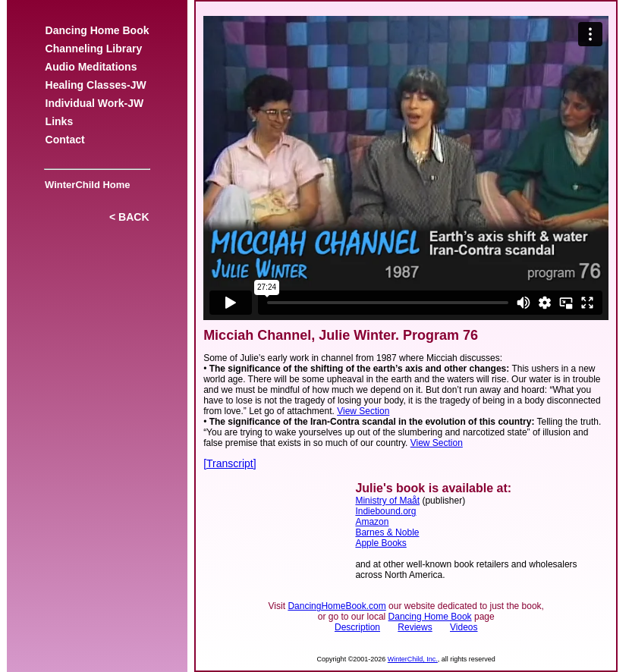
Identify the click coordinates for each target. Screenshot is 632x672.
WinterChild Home (85, 185)
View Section (363, 411)
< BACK (129, 217)
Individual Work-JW (94, 103)
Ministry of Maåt (387, 501)
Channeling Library (94, 49)
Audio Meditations (91, 67)
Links (59, 121)
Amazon (372, 522)
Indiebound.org (385, 511)
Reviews (415, 627)
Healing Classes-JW (96, 85)
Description (357, 627)
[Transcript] (230, 463)
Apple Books (380, 543)
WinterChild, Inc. (413, 659)
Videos (464, 627)
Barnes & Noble (387, 532)
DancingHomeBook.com (336, 606)
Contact (65, 140)
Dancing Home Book (97, 30)
